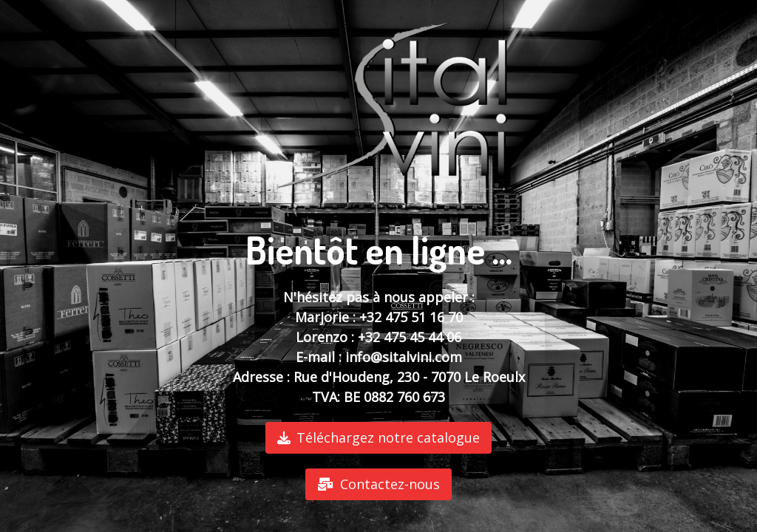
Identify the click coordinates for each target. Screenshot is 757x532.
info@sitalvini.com (404, 357)
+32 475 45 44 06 (410, 337)
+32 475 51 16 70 (411, 317)
